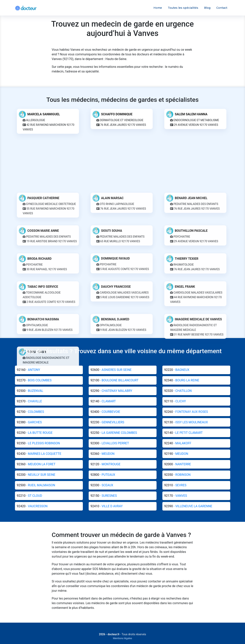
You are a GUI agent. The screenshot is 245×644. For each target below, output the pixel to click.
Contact (222, 8)
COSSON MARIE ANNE (43, 539)
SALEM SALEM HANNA (191, 111)
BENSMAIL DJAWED (115, 628)
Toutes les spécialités (183, 8)
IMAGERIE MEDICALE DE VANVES (198, 628)
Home (158, 8)
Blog (207, 8)
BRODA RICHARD (39, 567)
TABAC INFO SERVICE (43, 595)
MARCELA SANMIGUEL (44, 111)
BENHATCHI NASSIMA (43, 628)
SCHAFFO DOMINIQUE (117, 111)
